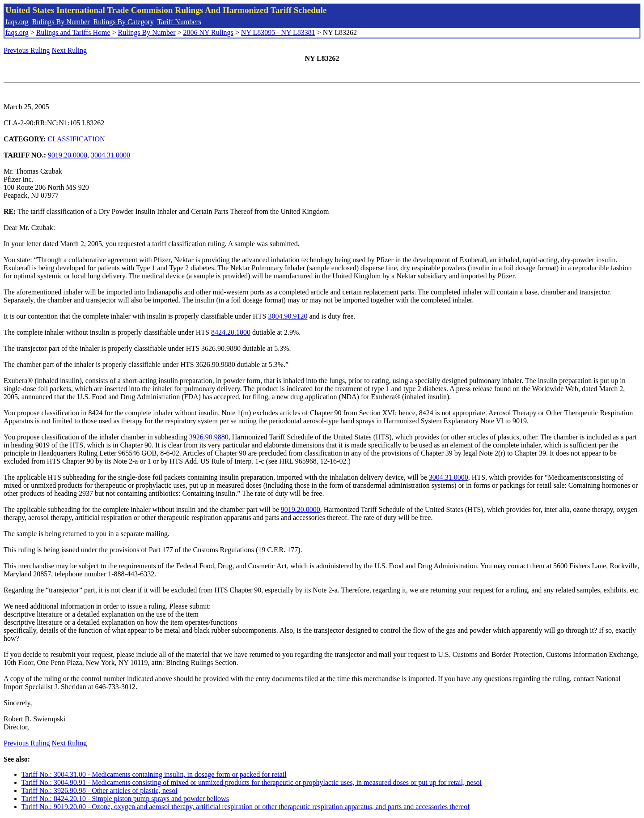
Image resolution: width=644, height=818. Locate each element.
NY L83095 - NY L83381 (278, 32)
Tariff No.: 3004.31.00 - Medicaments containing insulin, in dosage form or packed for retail (154, 774)
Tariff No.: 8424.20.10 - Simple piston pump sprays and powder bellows (125, 799)
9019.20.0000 (68, 155)
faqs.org (17, 22)
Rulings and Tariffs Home (73, 32)
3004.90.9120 (288, 316)
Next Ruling (70, 50)
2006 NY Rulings (208, 32)
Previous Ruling (27, 50)
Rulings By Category (124, 22)
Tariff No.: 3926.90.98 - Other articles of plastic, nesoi (100, 790)
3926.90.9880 (209, 437)
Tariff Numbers (179, 22)
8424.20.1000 (231, 332)
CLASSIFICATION (76, 139)
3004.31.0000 (110, 155)
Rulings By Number (61, 22)
